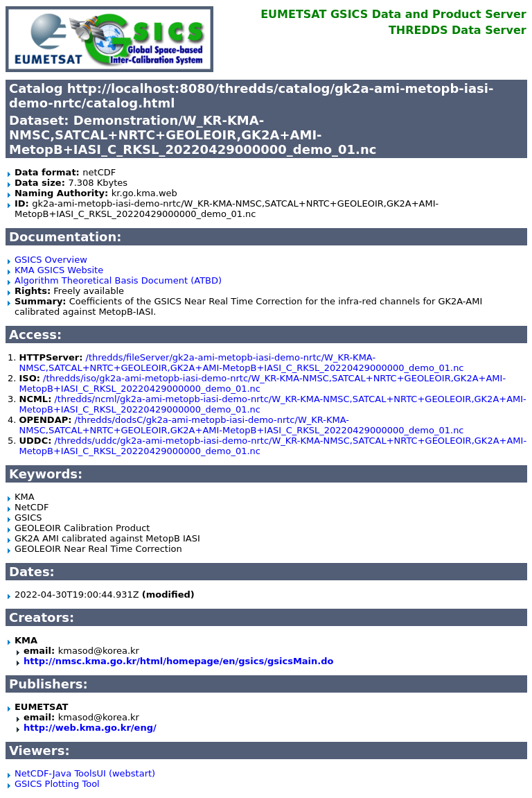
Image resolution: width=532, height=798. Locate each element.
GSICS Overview (51, 260)
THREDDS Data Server (458, 30)
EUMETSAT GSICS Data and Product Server (393, 14)
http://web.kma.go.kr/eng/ (90, 728)
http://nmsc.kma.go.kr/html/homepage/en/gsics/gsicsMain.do (179, 661)
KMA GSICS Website (59, 270)
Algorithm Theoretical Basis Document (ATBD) (118, 280)
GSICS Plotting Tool (57, 784)
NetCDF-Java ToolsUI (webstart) (85, 773)
